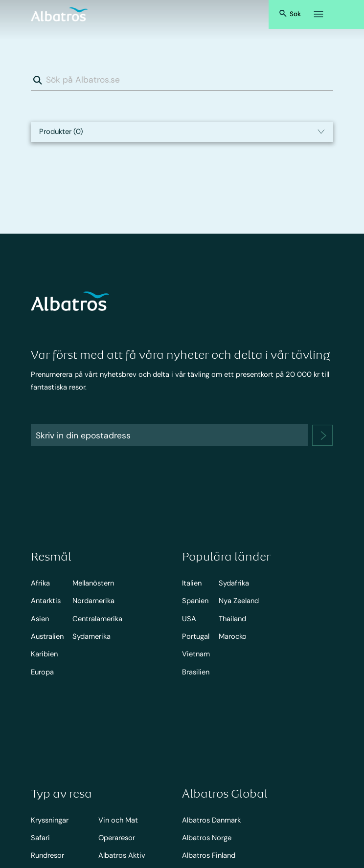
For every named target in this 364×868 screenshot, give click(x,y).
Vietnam (196, 654)
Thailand (232, 619)
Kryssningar (50, 820)
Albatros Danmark (211, 820)
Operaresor (117, 838)
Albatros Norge (207, 838)
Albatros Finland (209, 855)
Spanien (195, 601)
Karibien (44, 654)
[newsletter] (322, 435)
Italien (192, 583)
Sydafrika (234, 583)
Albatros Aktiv (122, 855)
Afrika (40, 583)
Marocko (233, 636)
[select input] (182, 132)
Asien (40, 619)
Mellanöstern (93, 583)
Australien (47, 636)
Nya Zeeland (239, 601)
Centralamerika (97, 619)
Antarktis (46, 601)
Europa (42, 672)
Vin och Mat (118, 820)
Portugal (196, 636)
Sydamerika (91, 636)
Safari (40, 838)
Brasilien (196, 672)
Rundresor (47, 855)
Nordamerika (93, 601)
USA (189, 619)
